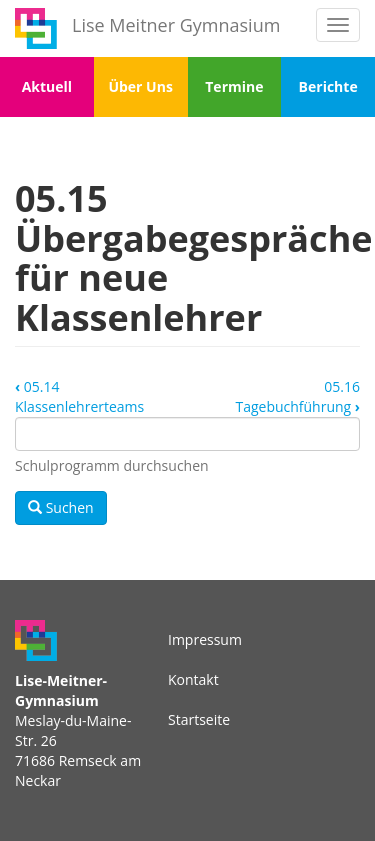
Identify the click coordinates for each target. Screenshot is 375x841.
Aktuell (47, 86)
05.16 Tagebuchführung (297, 396)
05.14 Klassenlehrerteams (79, 396)
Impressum (205, 639)
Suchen (61, 507)
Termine (234, 86)
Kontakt (193, 679)
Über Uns (140, 86)
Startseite (199, 719)
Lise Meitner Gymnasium (176, 25)
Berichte (328, 86)
